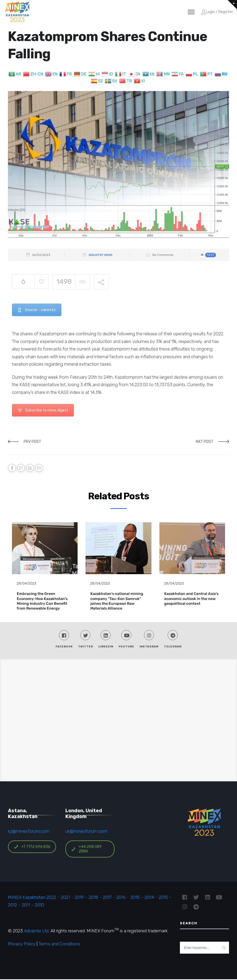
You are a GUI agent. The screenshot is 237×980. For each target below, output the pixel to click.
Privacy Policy (22, 944)
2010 (39, 905)
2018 (93, 898)
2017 (107, 898)
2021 (65, 898)
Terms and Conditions (59, 944)
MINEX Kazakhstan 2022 (32, 898)
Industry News (101, 255)
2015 (135, 898)
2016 (121, 898)
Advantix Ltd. (37, 931)
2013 (163, 898)
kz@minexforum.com (29, 832)
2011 (26, 905)
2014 (149, 898)
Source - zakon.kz (37, 310)
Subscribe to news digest (43, 410)
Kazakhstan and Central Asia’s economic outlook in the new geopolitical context (191, 599)
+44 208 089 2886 (86, 850)
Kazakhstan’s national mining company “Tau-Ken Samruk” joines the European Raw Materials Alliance (117, 601)
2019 (79, 898)
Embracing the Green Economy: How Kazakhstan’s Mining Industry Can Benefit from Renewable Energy (42, 601)
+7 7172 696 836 (32, 847)
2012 (12, 905)
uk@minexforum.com (86, 832)
